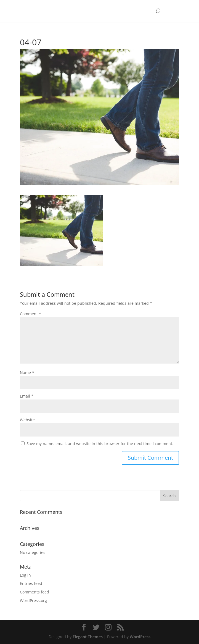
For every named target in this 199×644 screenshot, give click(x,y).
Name (27, 373)
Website (27, 420)
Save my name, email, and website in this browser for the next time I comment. (100, 444)
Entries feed (31, 583)
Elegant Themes (88, 637)
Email (27, 396)
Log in (25, 575)
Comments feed (35, 592)
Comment (30, 314)
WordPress (140, 637)
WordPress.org (33, 600)
